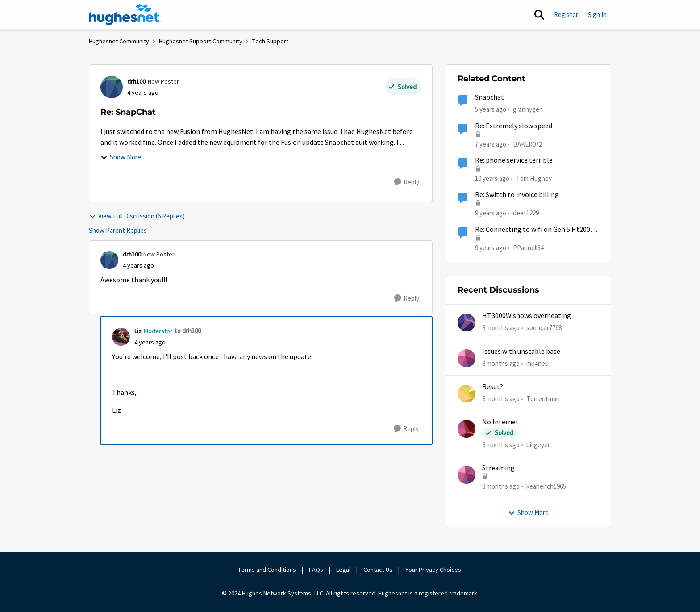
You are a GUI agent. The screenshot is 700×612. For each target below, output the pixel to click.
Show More (121, 157)
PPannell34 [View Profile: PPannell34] (528, 247)
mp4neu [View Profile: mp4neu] (537, 363)
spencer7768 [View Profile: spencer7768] (544, 328)
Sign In (597, 15)
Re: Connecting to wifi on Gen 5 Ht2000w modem (537, 230)
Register (566, 15)
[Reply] (407, 182)
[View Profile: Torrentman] (467, 394)
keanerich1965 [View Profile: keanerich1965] (546, 486)
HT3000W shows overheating (527, 316)
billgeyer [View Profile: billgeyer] (538, 445)
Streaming (498, 468)
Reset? (493, 387)
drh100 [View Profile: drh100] (136, 81)
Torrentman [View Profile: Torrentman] (543, 399)
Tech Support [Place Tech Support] (270, 41)
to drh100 (188, 331)
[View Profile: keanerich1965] (467, 475)
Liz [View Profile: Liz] (138, 331)
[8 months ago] (501, 328)
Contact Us (378, 570)
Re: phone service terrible (514, 160)
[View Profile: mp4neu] (467, 358)
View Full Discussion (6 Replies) (137, 216)
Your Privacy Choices (434, 570)
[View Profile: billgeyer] (467, 429)
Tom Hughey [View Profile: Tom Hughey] (534, 178)
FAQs (316, 570)
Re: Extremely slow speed (514, 126)
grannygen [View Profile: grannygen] (528, 109)
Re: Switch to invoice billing (517, 195)
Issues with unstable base (521, 352)
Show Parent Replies (118, 230)
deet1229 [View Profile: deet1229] (526, 213)
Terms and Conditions (267, 570)
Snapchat (490, 97)
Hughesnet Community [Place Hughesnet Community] (119, 41)
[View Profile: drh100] (112, 87)
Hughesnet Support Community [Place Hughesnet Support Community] (201, 41)
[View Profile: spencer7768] (467, 323)
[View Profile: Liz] (121, 337)
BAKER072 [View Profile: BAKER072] (527, 144)
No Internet (500, 422)
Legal (343, 570)
